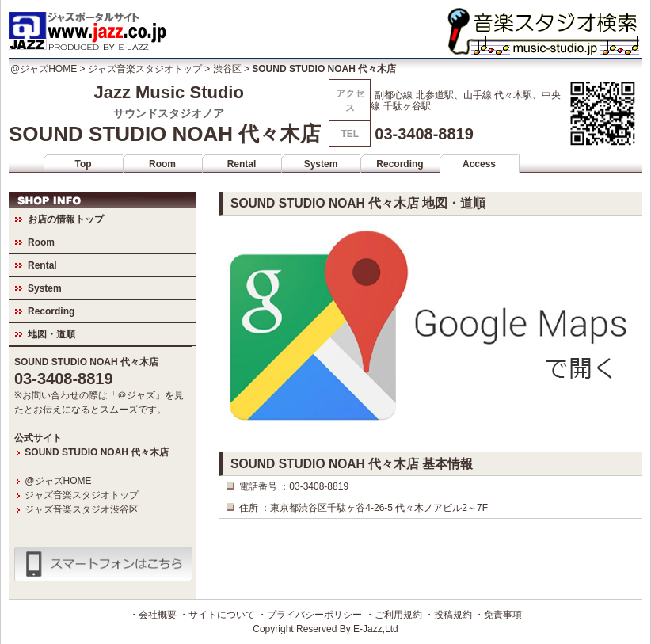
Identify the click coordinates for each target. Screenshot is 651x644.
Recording (400, 164)
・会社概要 (153, 615)
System (321, 164)
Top (83, 164)
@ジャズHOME (44, 69)
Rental (242, 164)
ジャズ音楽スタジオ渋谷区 (82, 509)
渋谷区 (227, 69)
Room (162, 164)
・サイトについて (217, 615)
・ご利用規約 (394, 615)
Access (479, 164)
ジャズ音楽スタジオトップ (145, 69)
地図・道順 (51, 334)
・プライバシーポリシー (310, 615)
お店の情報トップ (66, 219)
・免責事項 (498, 615)
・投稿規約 (448, 615)
